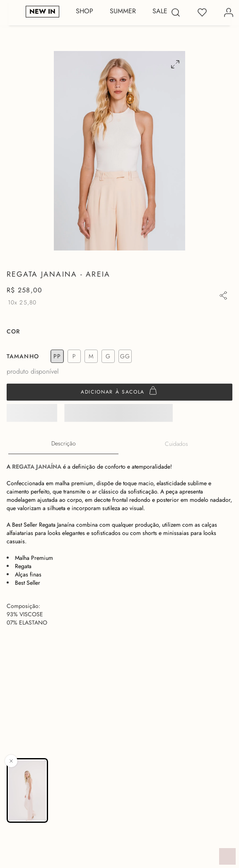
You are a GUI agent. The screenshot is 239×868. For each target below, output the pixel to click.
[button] (172, 64)
